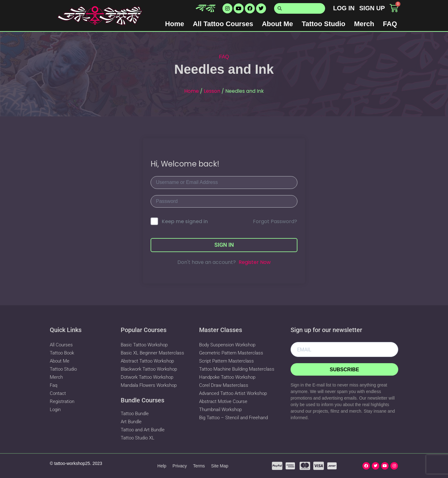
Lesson (212, 91)
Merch (364, 24)
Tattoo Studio (324, 24)
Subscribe (344, 370)
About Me (278, 24)
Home (175, 24)
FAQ (390, 24)
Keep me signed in (185, 221)
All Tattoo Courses (223, 24)
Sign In (224, 245)
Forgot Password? (275, 221)
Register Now (255, 262)
